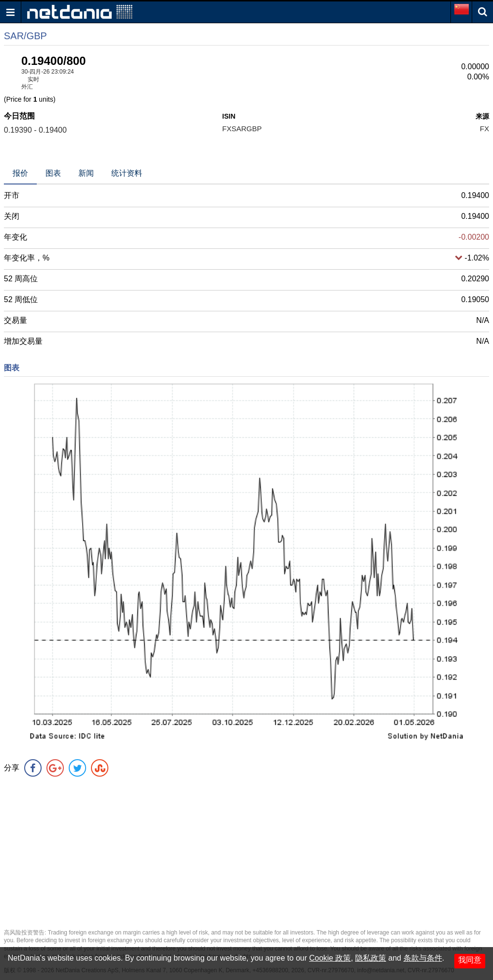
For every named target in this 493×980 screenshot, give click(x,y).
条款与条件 (423, 958)
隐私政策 (371, 958)
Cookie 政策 (330, 958)
